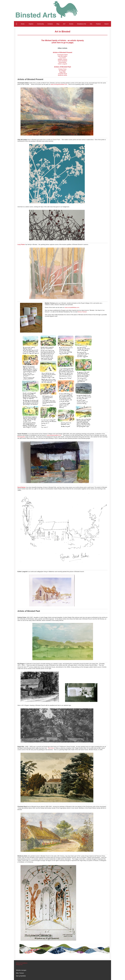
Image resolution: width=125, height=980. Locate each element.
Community (40, 24)
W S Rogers (63, 71)
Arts (91, 24)
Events (71, 24)
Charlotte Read (62, 74)
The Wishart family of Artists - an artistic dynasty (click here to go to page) (63, 42)
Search (106, 24)
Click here (51, 748)
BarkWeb (23, 976)
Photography (21, 437)
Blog (58, 24)
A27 (64, 24)
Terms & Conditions (22, 963)
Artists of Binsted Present (63, 52)
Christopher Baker (63, 55)
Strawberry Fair (82, 24)
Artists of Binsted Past (63, 67)
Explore (31, 24)
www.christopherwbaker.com (59, 84)
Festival (98, 24)
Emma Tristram (82, 312)
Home (23, 24)
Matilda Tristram (63, 59)
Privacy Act (19, 965)
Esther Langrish (63, 64)
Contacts (50, 24)
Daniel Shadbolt (62, 61)
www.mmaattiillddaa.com (72, 307)
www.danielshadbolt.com (54, 435)
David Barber (63, 62)
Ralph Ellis (62, 72)
